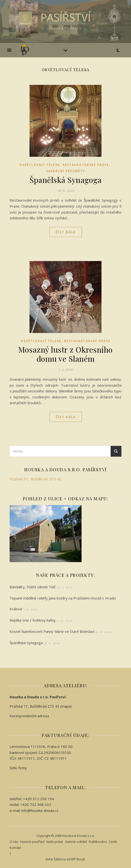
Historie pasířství (32, 842)
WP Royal (78, 859)
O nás (14, 842)
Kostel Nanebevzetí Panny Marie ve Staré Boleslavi (52, 631)
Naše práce (55, 842)
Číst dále (66, 232)
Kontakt (15, 848)
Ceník (113, 842)
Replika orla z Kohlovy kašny (33, 620)
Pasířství (66, 17)
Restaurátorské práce (86, 165)
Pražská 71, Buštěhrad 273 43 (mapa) (41, 706)
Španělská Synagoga (65, 180)
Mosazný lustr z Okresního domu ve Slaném (65, 354)
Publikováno (98, 842)
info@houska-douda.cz (40, 810)
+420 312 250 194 (39, 799)
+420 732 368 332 (36, 804)
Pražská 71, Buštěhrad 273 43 (35, 479)
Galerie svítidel (76, 842)
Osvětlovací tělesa (40, 165)
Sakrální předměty (66, 171)
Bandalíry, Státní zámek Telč (33, 587)
